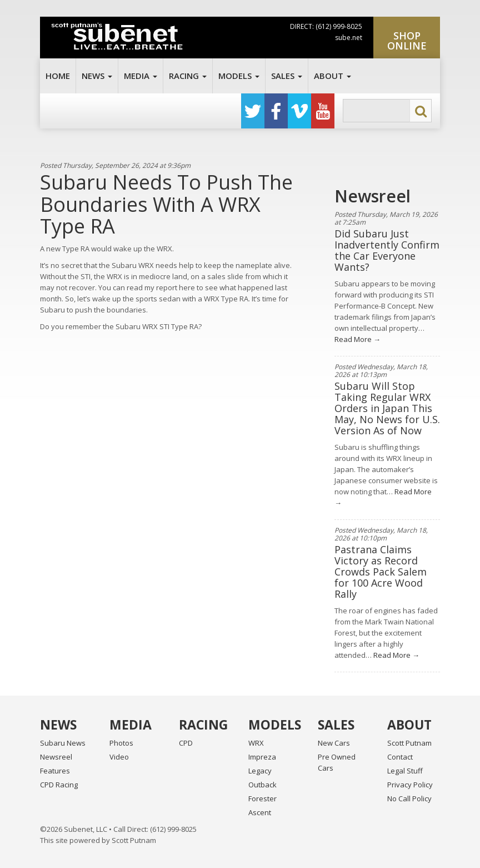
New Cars (334, 743)
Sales (287, 76)
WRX (256, 743)
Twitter (253, 111)
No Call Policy (409, 798)
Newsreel (56, 757)
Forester (262, 798)
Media (141, 76)
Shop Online (407, 41)
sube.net (349, 38)
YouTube (323, 111)
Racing (188, 76)
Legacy (260, 771)
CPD (186, 743)
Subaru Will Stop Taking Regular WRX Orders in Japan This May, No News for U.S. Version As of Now (387, 408)
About (332, 76)
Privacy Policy (410, 785)
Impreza (262, 757)
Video (119, 757)
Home (58, 76)
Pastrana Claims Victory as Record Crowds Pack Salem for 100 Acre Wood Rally (381, 572)
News (97, 76)
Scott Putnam (409, 743)
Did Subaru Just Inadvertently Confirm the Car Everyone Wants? (387, 250)
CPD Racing (59, 785)
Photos (121, 743)
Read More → (357, 339)
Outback (262, 785)
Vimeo (299, 111)
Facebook (276, 111)
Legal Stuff (405, 771)
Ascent (260, 812)
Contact (400, 757)
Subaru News (63, 743)
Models (239, 76)
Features (55, 771)
